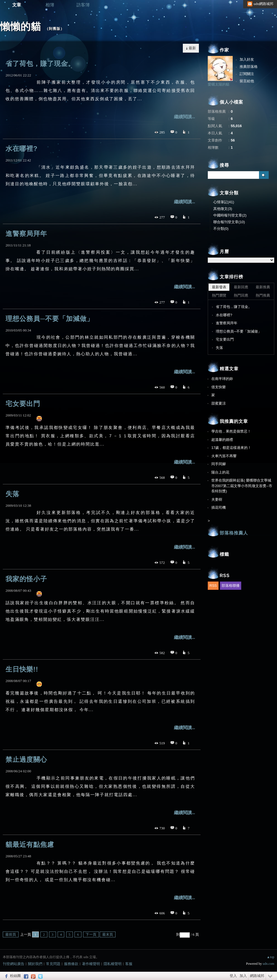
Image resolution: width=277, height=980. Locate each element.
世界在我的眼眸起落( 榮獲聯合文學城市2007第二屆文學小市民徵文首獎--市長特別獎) (242, 486)
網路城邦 (257, 976)
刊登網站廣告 (14, 964)
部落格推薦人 (234, 533)
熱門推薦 (263, 295)
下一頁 (91, 934)
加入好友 (247, 59)
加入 (243, 976)
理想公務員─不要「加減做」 (50, 319)
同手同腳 (219, 464)
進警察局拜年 (26, 234)
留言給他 (247, 81)
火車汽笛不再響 (224, 456)
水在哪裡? (22, 149)
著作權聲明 (91, 964)
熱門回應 (241, 295)
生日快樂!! (22, 669)
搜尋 (264, 175)
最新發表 (219, 287)
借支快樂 (219, 387)
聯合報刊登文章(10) (229, 222)
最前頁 (11, 934)
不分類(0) (221, 229)
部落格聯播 (231, 586)
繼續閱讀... (184, 117)
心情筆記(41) (224, 202)
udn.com (268, 964)
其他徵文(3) (223, 209)
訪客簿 (83, 5)
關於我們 (35, 964)
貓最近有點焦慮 (30, 844)
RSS (213, 586)
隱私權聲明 (113, 964)
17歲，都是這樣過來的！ (231, 448)
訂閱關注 (247, 74)
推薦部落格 (249, 67)
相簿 (50, 5)
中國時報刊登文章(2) (230, 215)
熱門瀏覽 (219, 295)
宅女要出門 (23, 404)
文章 (17, 5)
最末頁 (108, 934)
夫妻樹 (217, 499)
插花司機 (219, 507)
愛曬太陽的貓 (219, 84)
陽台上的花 (220, 472)
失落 (12, 494)
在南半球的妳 (222, 379)
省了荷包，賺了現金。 (40, 64)
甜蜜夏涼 (219, 403)
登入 (233, 976)
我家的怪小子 (26, 579)
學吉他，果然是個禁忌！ (231, 431)
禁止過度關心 (26, 759)
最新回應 (241, 287)
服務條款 (71, 964)
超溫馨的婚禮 (222, 440)
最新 (192, 48)
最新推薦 (263, 287)
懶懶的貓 (20, 26)
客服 (129, 964)
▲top (270, 957)
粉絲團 (15, 976)
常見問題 (53, 964)
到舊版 (55, 29)
